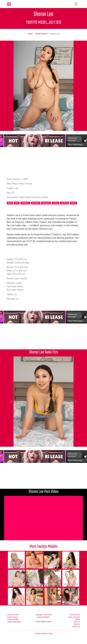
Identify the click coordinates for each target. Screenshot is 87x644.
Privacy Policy (75, 615)
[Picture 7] (51, 443)
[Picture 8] (56, 443)
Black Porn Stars (13, 615)
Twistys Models (41, 34)
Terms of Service (74, 617)
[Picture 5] (41, 443)
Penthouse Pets (13, 619)
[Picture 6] (46, 443)
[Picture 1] (21, 443)
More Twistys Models (43, 547)
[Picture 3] (31, 443)
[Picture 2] (26, 443)
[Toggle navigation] (76, 4)
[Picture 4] (36, 443)
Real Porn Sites (47, 634)
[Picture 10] (66, 443)
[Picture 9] (61, 443)
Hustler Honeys (13, 617)
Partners (77, 624)
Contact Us (76, 627)
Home (30, 34)
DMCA (78, 619)
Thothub (37, 634)
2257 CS (77, 622)
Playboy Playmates (14, 622)
